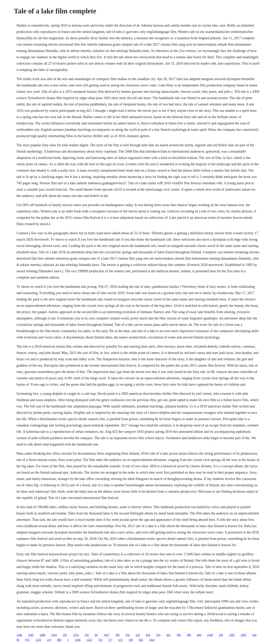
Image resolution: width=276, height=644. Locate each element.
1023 (152, 640)
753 (100, 640)
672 (121, 640)
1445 (243, 635)
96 (18, 640)
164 (254, 635)
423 (168, 635)
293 (65, 635)
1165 (31, 635)
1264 (78, 640)
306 (189, 635)
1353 (76, 635)
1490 (42, 635)
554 (158, 635)
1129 (38, 640)
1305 (232, 635)
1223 (89, 640)
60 (96, 635)
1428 (210, 635)
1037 (106, 635)
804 (199, 635)
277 (110, 640)
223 (138, 635)
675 (27, 640)
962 (141, 640)
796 (117, 635)
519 (128, 635)
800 (59, 640)
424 (148, 635)
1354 (54, 635)
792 (87, 635)
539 (131, 640)
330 (221, 635)
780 (179, 635)
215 (49, 640)
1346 (19, 635)
